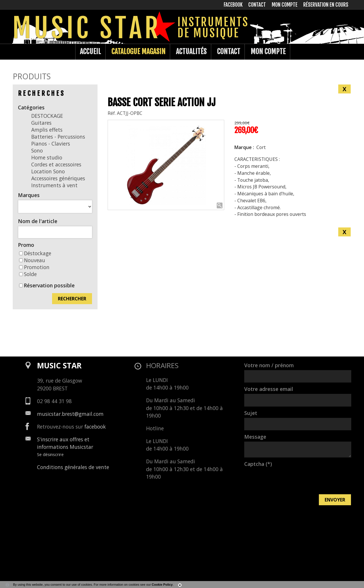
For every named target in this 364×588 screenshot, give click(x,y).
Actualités (191, 52)
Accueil (90, 52)
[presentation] (288, 480)
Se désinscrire (50, 454)
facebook (95, 427)
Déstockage (35, 253)
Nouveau (32, 260)
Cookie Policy (162, 585)
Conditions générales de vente (73, 467)
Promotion (34, 267)
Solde (28, 274)
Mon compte (268, 52)
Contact (229, 52)
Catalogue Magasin (138, 52)
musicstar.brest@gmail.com (70, 414)
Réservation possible (49, 285)
